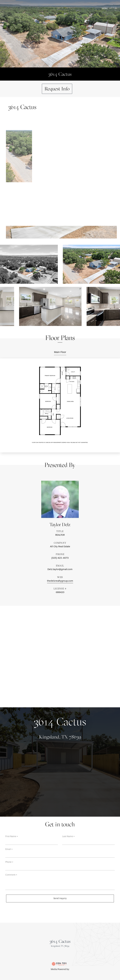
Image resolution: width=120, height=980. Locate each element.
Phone (9, 862)
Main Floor (60, 352)
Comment (11, 875)
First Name (12, 836)
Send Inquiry (60, 898)
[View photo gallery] (49, 306)
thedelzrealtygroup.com (60, 581)
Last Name (68, 836)
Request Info (57, 89)
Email (9, 849)
